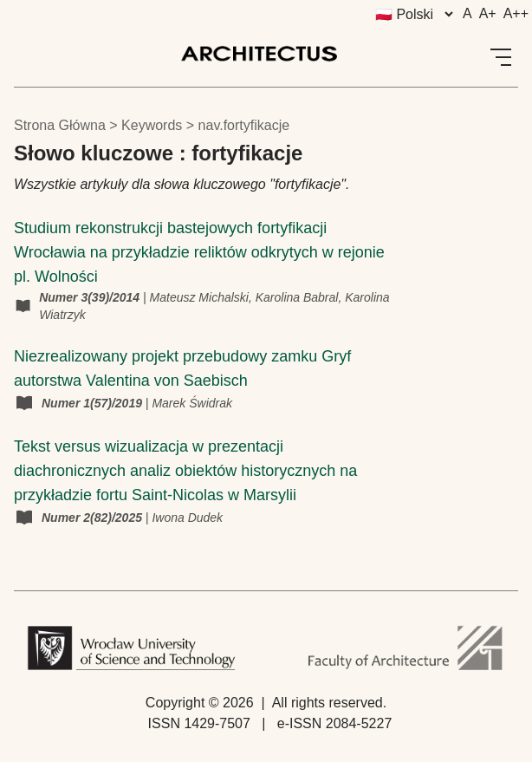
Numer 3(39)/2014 (91, 297)
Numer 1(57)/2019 (94, 403)
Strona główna (60, 125)
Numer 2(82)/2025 (94, 518)
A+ (488, 13)
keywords (152, 125)
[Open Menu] (501, 57)
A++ (516, 13)
